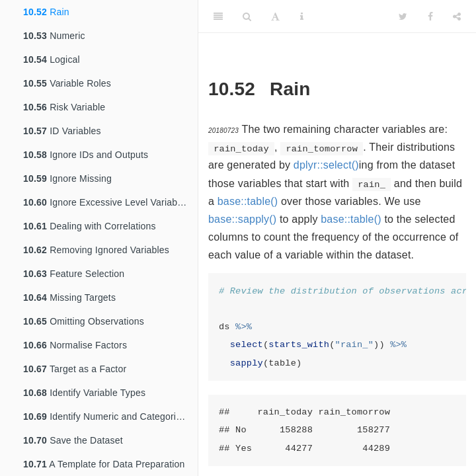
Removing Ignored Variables (96, 250)
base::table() (248, 201)
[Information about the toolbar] (302, 17)
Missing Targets (69, 297)
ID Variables (62, 131)
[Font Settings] (275, 17)
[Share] (457, 17)
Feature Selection (74, 274)
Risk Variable (64, 107)
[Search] (247, 17)
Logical (52, 59)
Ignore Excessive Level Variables (106, 202)
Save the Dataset (73, 440)
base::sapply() (242, 219)
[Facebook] (430, 17)
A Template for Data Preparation (104, 464)
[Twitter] (403, 17)
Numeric (54, 36)
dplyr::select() (326, 165)
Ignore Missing (67, 178)
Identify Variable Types (84, 393)
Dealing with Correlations (90, 226)
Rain (46, 12)
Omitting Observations (84, 321)
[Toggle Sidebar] (218, 17)
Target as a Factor (75, 369)
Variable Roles (67, 83)
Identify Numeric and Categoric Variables (110, 416)
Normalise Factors (75, 345)
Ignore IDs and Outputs (86, 155)
